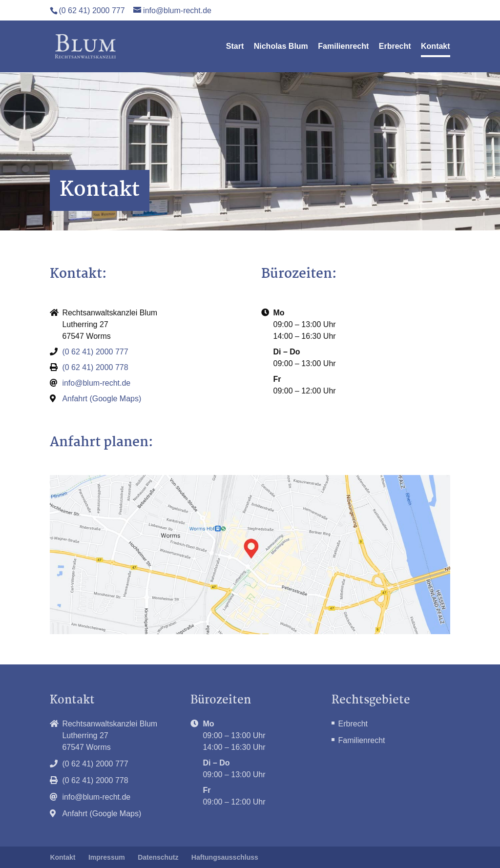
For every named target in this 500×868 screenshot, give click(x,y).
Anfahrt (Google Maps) (102, 399)
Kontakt (436, 47)
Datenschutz (158, 857)
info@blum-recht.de (96, 383)
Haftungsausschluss (225, 857)
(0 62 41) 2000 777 (92, 10)
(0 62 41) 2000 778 (95, 367)
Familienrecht (343, 47)
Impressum (107, 857)
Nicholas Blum (281, 47)
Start (235, 47)
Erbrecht (395, 47)
